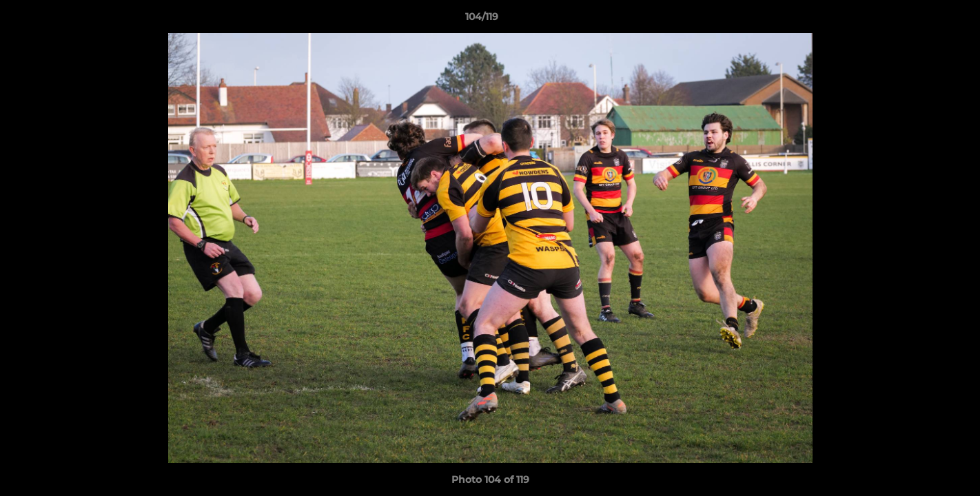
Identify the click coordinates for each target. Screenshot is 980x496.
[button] (922, 20)
